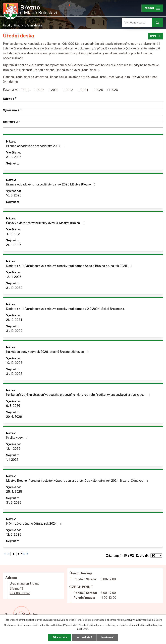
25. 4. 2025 (14, 492)
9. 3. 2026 (13, 406)
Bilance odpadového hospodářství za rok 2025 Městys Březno (51, 184)
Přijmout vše (60, 637)
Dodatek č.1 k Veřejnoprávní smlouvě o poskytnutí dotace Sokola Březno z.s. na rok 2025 (70, 266)
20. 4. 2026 (14, 417)
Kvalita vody (17, 438)
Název (8, 99)
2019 (40, 90)
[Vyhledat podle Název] (83, 105)
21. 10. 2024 (14, 320)
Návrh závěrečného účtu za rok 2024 (34, 524)
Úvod (6, 25)
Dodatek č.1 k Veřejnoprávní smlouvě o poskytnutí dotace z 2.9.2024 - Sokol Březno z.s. (65, 309)
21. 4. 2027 (14, 245)
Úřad (17, 25)
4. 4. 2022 (13, 234)
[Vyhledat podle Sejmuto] (83, 131)
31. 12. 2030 (14, 288)
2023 (70, 90)
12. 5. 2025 (14, 535)
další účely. (156, 620)
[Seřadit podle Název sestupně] (16, 99)
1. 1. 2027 (12, 460)
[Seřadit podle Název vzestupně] (16, 97)
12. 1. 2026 (13, 449)
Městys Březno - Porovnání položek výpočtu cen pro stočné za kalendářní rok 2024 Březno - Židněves (78, 481)
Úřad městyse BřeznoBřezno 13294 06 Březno (25, 588)
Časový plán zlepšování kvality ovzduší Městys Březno (46, 223)
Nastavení (107, 637)
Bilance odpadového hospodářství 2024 (36, 146)
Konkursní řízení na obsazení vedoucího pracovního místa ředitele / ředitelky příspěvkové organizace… (79, 395)
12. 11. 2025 (14, 277)
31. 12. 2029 (14, 331)
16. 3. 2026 (14, 195)
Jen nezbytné (84, 637)
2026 (114, 90)
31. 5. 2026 (14, 503)
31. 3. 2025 (14, 157)
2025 (99, 90)
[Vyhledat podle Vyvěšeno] (83, 118)
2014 (26, 90)
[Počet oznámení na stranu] (156, 556)
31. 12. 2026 (14, 374)
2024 (84, 90)
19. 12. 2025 (14, 363)
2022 (55, 90)
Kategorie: (10, 89)
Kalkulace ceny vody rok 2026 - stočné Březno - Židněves (48, 352)
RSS (156, 36)
